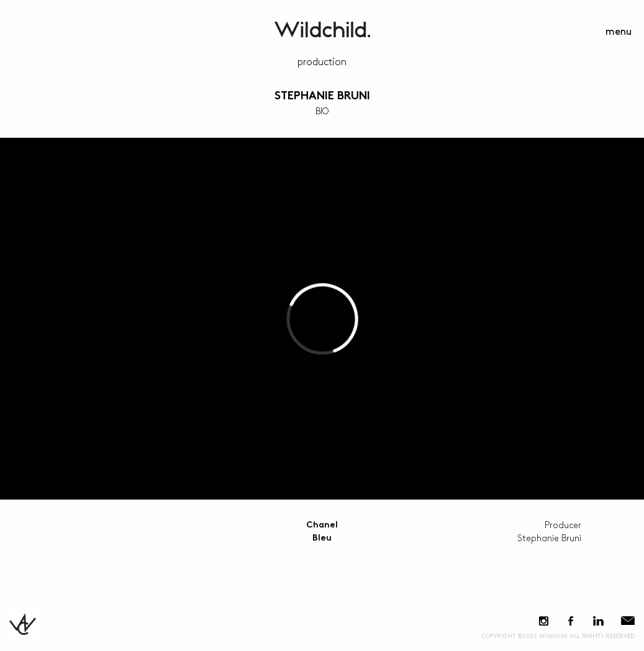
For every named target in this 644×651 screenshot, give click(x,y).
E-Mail (628, 621)
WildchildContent (322, 29)
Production (322, 62)
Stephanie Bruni (322, 97)
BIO (322, 111)
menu (619, 32)
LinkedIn (598, 621)
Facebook (570, 621)
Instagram (544, 621)
